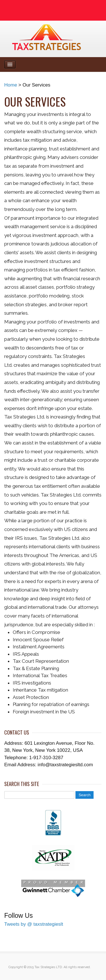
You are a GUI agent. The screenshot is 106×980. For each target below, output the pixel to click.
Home (11, 85)
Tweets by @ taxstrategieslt (34, 924)
